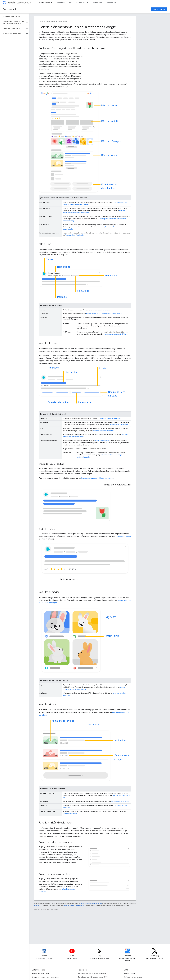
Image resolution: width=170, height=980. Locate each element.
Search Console (159, 9)
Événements (97, 3)
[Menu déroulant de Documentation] (52, 3)
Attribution (53, 368)
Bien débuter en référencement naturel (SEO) (93, 977)
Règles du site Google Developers (74, 905)
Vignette (111, 617)
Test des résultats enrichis (133, 977)
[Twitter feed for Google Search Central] (155, 953)
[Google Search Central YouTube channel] (72, 953)
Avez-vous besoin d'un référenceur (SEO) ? (93, 974)
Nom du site (64, 267)
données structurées (123, 536)
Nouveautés (81, 3)
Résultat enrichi (110, 121)
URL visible (111, 276)
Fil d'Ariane (83, 291)
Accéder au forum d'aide (40, 974)
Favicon (50, 259)
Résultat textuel (110, 105)
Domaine (62, 297)
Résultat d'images (111, 141)
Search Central (19, 3)
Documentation (10, 9)
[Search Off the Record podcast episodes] (127, 953)
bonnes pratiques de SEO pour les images (97, 478)
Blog (71, 3)
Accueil (41, 22)
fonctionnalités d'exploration (75, 235)
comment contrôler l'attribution (110, 419)
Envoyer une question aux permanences (45, 977)
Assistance (61, 3)
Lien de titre (71, 372)
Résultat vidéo (109, 155)
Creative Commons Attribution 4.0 (91, 903)
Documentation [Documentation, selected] (44, 3)
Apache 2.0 (38, 905)
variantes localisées (102, 441)
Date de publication (58, 402)
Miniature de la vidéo (63, 721)
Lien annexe (85, 402)
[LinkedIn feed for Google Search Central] (44, 953)
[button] (13, 16)
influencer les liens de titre (119, 425)
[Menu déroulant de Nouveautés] (88, 3)
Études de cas (111, 3)
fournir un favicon (104, 310)
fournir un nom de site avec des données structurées (104, 314)
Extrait (102, 368)
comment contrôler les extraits (104, 431)
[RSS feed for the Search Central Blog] (100, 953)
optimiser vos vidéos (70, 814)
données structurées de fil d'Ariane (116, 334)
